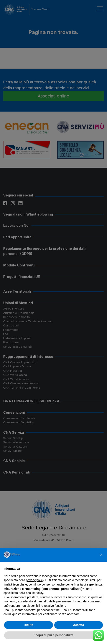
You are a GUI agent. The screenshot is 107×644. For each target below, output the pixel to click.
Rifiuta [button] (28, 625)
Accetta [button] (78, 625)
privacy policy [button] (35, 580)
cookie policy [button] (35, 593)
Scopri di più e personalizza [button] (53, 635)
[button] (101, 555)
